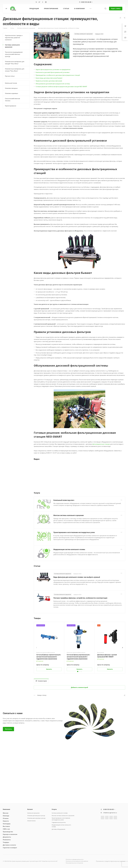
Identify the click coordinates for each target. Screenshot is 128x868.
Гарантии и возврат (10, 848)
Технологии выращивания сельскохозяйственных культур (14, 54)
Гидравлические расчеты (59, 822)
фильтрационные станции (101, 444)
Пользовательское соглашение (74, 863)
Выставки (6, 826)
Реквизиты (7, 840)
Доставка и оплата (9, 845)
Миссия (6, 813)
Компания (6, 809)
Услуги (54, 809)
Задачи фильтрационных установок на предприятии (53, 69)
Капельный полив (11, 83)
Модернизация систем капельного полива (69, 549)
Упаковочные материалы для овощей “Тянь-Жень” (15, 63)
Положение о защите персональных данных (111, 861)
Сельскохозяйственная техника (12, 100)
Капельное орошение (33, 813)
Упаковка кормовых (12, 93)
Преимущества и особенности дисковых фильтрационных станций (58, 75)
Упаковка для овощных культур (36, 816)
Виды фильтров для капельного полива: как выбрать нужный (77, 577)
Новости (6, 821)
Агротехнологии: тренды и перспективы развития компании (14, 38)
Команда (6, 816)
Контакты (8, 729)
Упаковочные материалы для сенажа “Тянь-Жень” (15, 70)
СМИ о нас (6, 829)
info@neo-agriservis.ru (110, 813)
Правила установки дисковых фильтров (49, 81)
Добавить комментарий (79, 687)
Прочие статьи (10, 76)
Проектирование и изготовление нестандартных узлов (74, 532)
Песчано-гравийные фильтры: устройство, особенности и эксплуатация (80, 598)
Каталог (30, 809)
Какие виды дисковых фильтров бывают (49, 78)
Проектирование (11, 106)
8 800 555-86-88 (86, 2)
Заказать (49, 669)
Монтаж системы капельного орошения (69, 515)
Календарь (7, 824)
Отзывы (6, 818)
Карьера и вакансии (10, 834)
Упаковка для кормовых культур (36, 818)
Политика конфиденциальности (75, 859)
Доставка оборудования (58, 829)
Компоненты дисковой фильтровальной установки (53, 72)
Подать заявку (116, 8)
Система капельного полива (60, 813)
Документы (7, 837)
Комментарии (41, 681)
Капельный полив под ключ (64, 500)
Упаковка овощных (11, 88)
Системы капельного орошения (12, 46)
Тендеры (6, 842)
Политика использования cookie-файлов (77, 861)
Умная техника (31, 821)
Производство (8, 832)
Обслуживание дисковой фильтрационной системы (53, 84)
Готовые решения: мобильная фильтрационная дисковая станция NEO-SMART (61, 87)
